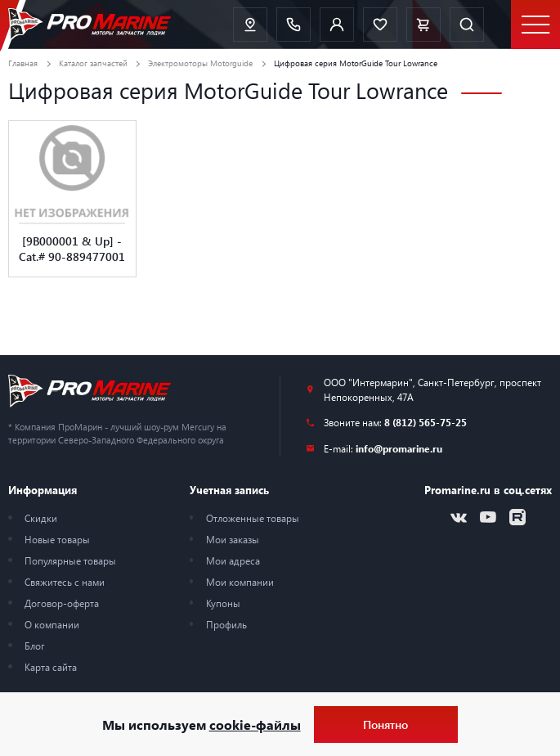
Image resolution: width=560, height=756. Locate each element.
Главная (23, 63)
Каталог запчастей (93, 63)
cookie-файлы (255, 724)
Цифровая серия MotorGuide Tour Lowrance (356, 63)
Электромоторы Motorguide (200, 63)
